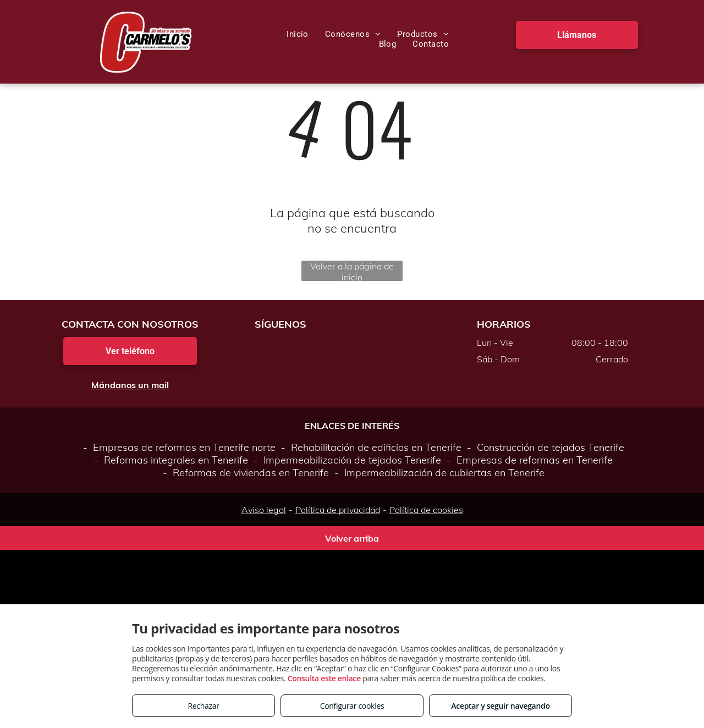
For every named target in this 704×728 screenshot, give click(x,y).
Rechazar (203, 706)
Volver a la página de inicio (352, 271)
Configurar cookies (352, 706)
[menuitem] (298, 34)
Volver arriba (352, 538)
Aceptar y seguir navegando (500, 706)
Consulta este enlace (324, 678)
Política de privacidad (338, 510)
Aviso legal (264, 510)
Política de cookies (426, 510)
